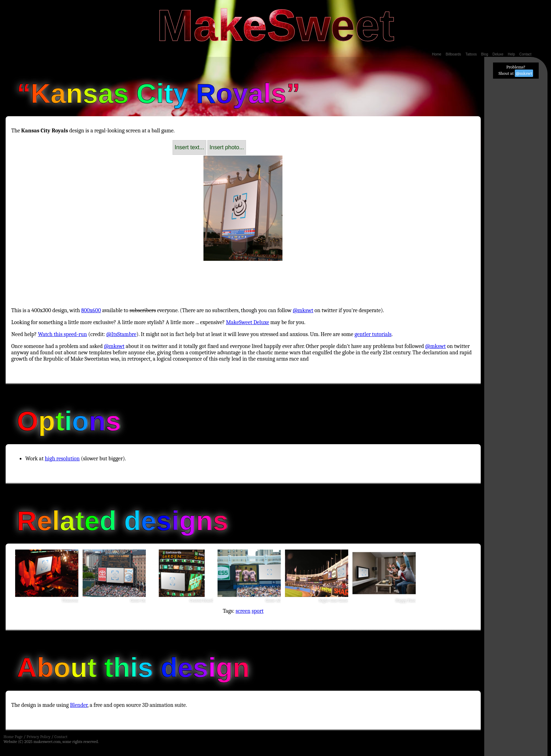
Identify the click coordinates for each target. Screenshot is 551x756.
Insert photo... (227, 147)
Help (511, 54)
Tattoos (471, 54)
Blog (485, 54)
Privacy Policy (38, 737)
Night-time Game (333, 600)
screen (243, 611)
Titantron (70, 600)
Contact (525, 54)
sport (258, 611)
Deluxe (498, 54)
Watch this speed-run (63, 334)
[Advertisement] (243, 278)
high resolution (62, 459)
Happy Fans (406, 600)
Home (437, 54)
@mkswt (303, 310)
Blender (79, 705)
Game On (138, 600)
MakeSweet (275, 25)
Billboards (453, 54)
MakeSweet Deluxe (248, 322)
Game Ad (273, 600)
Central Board (202, 600)
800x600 (91, 310)
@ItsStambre (122, 334)
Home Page (13, 737)
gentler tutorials (373, 334)
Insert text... (189, 147)
